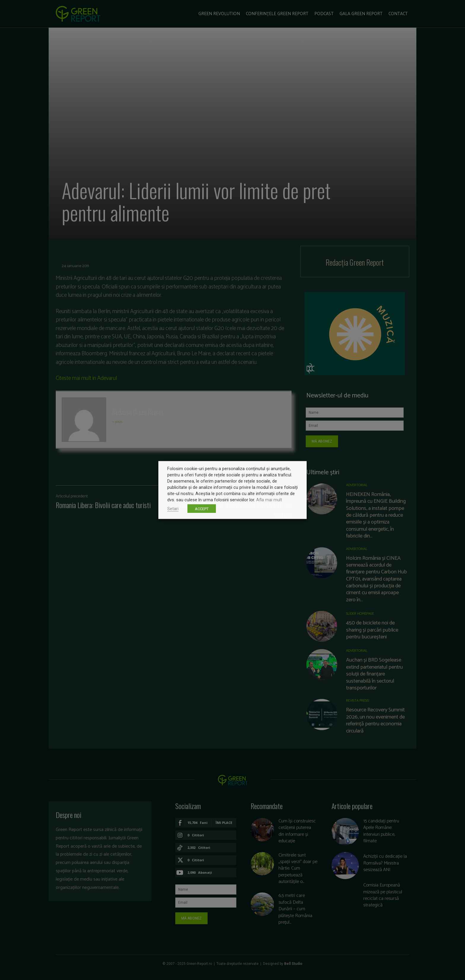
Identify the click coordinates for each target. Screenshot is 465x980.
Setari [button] (173, 509)
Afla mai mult (269, 500)
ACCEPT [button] (202, 509)
